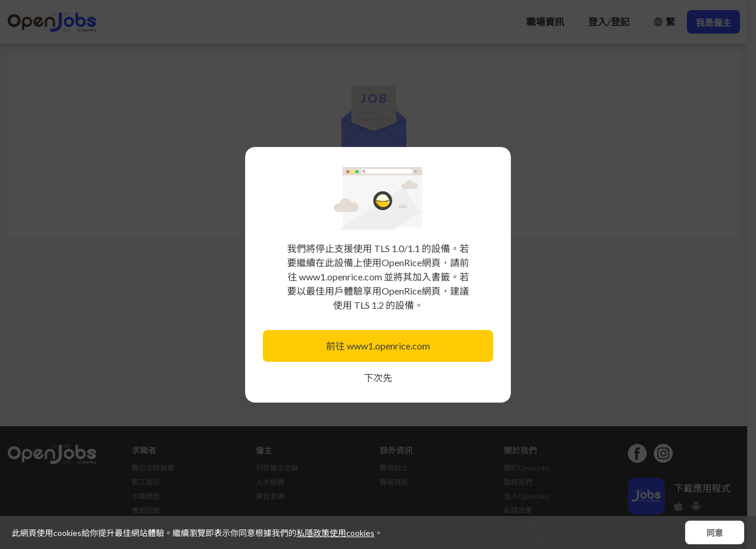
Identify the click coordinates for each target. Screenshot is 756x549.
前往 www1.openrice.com (378, 346)
